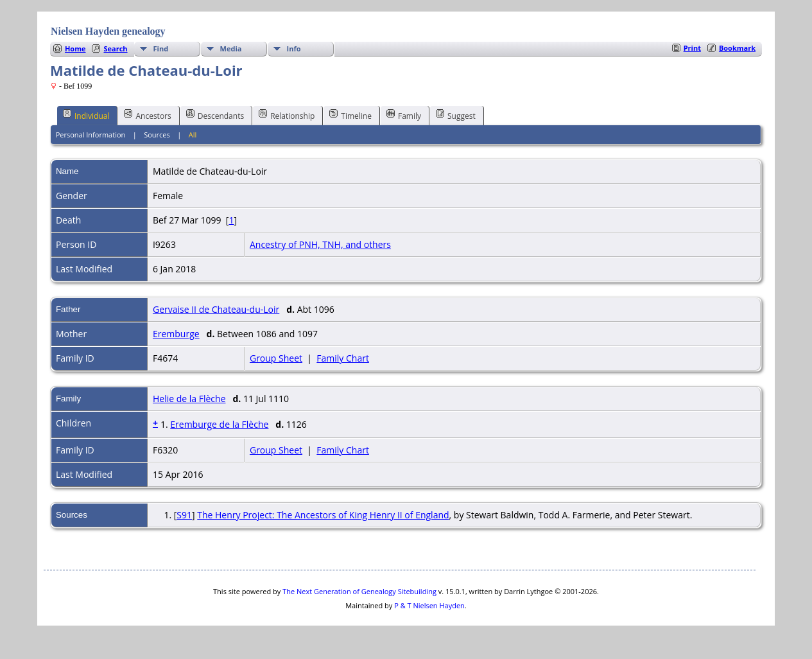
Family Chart (343, 358)
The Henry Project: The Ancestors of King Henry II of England (323, 515)
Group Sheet (276, 358)
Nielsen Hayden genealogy (108, 31)
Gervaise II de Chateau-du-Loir (216, 309)
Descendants (215, 115)
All (193, 135)
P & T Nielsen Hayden (429, 605)
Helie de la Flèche (189, 399)
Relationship (287, 115)
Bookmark (737, 48)
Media (231, 48)
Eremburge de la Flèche (219, 424)
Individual (86, 115)
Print (692, 48)
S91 (184, 515)
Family (404, 115)
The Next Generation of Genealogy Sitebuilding (359, 591)
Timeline (350, 115)
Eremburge (176, 334)
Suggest (456, 115)
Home (75, 48)
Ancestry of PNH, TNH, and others (320, 244)
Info (294, 48)
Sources (157, 135)
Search (115, 48)
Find (161, 48)
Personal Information (91, 135)
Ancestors (147, 115)
